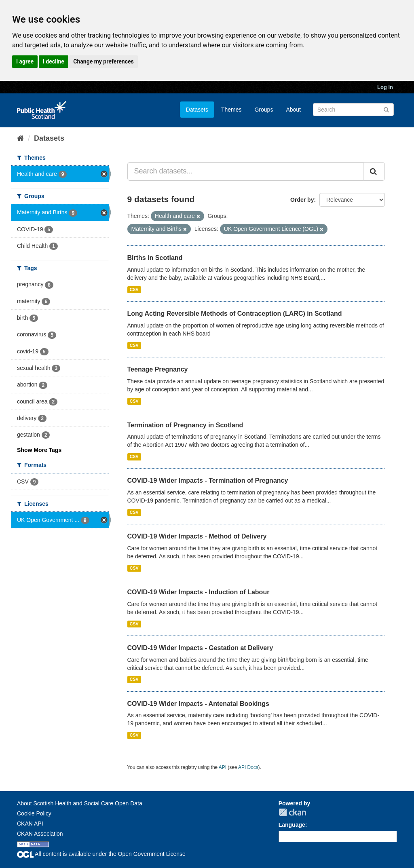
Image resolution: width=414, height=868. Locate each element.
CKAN (292, 812)
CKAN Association (40, 834)
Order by (302, 200)
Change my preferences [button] (103, 61)
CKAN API (30, 824)
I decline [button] (54, 61)
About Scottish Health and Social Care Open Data (80, 803)
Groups (264, 110)
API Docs (248, 767)
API (223, 767)
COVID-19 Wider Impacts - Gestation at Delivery (200, 648)
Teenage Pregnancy (158, 369)
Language (292, 825)
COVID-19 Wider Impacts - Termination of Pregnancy (208, 480)
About (293, 110)
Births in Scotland (155, 258)
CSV (134, 289)
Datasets (197, 110)
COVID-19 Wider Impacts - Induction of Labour (199, 592)
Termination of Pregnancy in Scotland (185, 425)
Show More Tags (39, 450)
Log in (385, 87)
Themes (231, 110)
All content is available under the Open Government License (101, 854)
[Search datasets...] (246, 171)
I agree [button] (25, 61)
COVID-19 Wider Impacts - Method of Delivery (197, 536)
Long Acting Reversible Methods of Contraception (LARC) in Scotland (235, 314)
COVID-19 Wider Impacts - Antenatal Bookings (198, 704)
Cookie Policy (34, 813)
